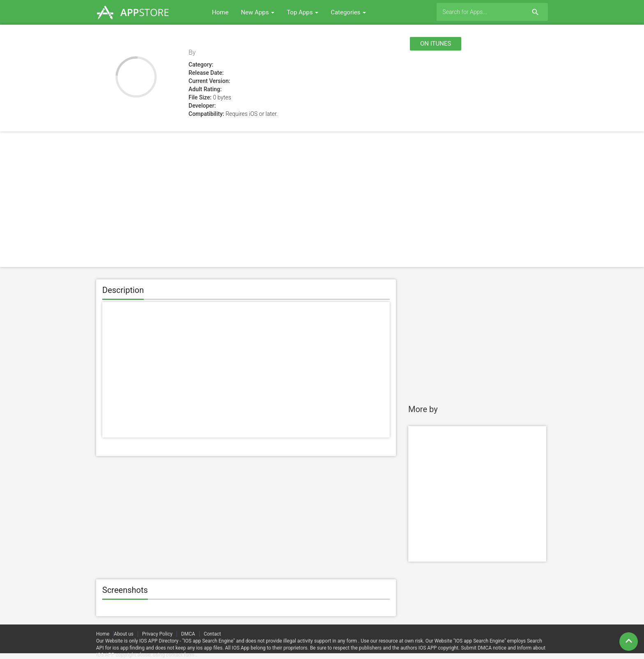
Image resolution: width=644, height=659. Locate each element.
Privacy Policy (157, 634)
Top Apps (302, 12)
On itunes (436, 44)
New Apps (258, 12)
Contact (212, 634)
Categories (348, 12)
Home (220, 12)
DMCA (188, 634)
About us (124, 634)
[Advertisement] (322, 199)
